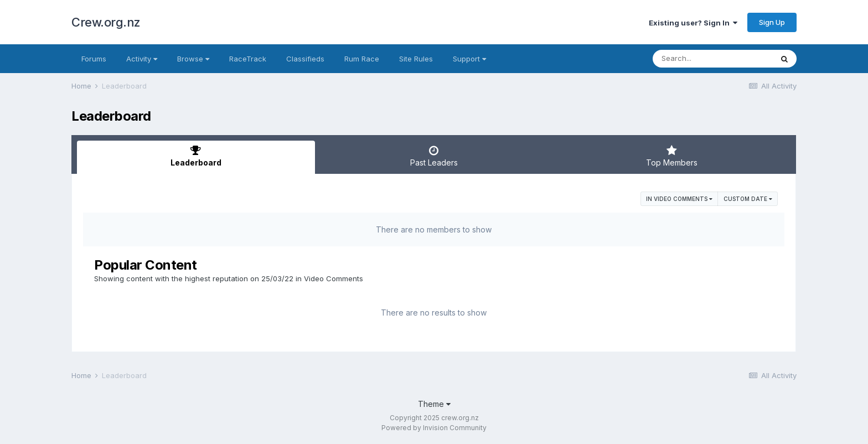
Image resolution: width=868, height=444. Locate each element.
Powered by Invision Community (434, 428)
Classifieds (305, 59)
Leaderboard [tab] (196, 156)
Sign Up (772, 22)
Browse (193, 59)
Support (469, 59)
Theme (434, 404)
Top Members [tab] (671, 156)
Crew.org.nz (106, 22)
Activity (142, 59)
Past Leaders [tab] (434, 156)
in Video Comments (679, 199)
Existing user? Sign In (693, 23)
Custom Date (748, 199)
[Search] (712, 59)
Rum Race (362, 59)
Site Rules (416, 59)
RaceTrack (248, 59)
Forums (94, 59)
